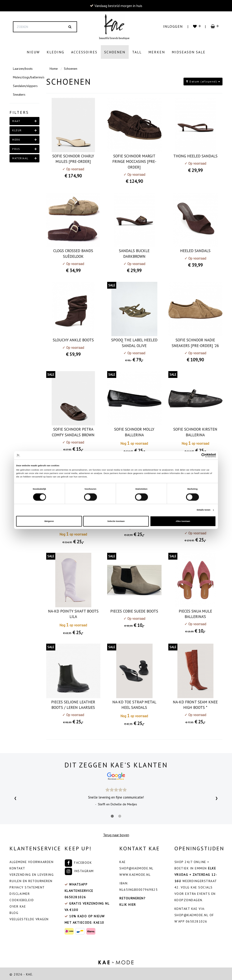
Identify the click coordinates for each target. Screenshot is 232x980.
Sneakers (19, 93)
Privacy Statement (27, 886)
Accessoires (84, 52)
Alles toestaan (183, 521)
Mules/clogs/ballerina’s (26, 76)
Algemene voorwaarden (31, 861)
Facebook (78, 861)
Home (54, 67)
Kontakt (17, 867)
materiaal (20, 157)
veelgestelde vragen (29, 918)
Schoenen (115, 52)
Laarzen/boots (23, 67)
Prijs (16, 148)
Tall (137, 52)
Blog (14, 912)
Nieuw (33, 52)
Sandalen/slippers (25, 85)
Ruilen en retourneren (31, 880)
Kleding (56, 52)
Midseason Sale (189, 52)
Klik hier (128, 903)
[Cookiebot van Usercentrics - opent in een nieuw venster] (196, 455)
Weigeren (49, 521)
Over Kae (18, 905)
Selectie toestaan (116, 521)
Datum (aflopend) (203, 80)
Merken (157, 52)
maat (16, 120)
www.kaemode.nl (135, 873)
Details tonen (204, 510)
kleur (17, 129)
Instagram (79, 870)
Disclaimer (20, 893)
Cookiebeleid (22, 899)
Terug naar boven (116, 834)
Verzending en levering (32, 873)
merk (16, 138)
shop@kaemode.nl (137, 867)
